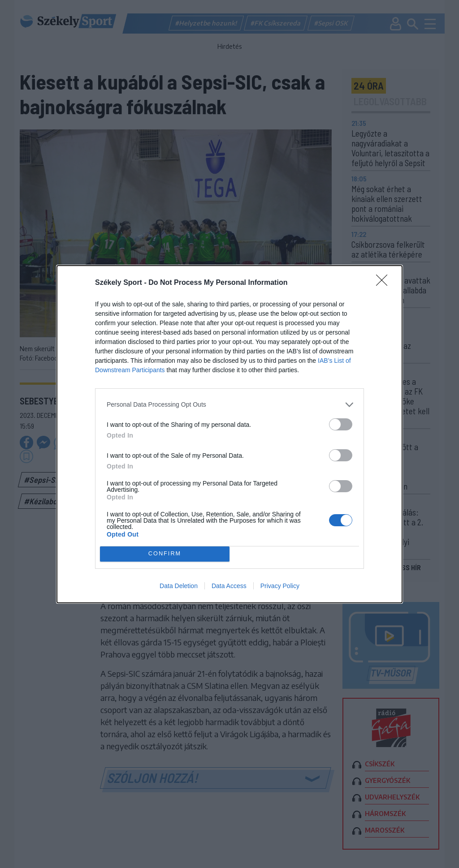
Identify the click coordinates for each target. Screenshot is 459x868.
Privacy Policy (280, 586)
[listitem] (229, 405)
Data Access (229, 586)
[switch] (341, 424)
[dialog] (229, 434)
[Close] (385, 283)
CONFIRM (165, 554)
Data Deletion (179, 586)
